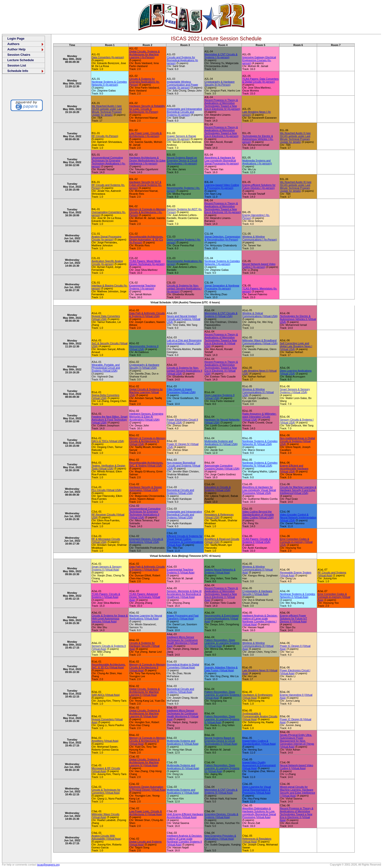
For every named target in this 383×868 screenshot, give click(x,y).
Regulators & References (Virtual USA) (219, 516)
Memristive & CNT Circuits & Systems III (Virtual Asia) (221, 791)
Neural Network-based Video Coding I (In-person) (259, 265)
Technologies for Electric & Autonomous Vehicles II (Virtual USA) (298, 319)
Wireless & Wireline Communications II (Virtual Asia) (258, 570)
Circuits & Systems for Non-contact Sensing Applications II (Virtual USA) (185, 371)
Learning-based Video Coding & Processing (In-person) (222, 186)
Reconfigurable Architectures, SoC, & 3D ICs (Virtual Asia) (109, 666)
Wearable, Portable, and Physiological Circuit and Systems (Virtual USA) (106, 368)
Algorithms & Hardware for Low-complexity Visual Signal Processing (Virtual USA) (259, 490)
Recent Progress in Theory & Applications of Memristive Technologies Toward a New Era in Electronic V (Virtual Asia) (221, 594)
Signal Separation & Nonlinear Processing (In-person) (222, 287)
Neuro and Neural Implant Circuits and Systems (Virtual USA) (184, 319)
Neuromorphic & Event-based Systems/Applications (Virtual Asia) (222, 618)
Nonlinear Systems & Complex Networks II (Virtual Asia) (298, 595)
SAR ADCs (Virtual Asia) (106, 695)
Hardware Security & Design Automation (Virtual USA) (146, 489)
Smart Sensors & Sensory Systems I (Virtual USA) (295, 391)
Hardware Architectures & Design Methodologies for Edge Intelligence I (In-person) (147, 160)
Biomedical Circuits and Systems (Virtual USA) (180, 491)
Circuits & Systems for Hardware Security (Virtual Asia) (144, 646)
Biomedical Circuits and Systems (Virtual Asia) (180, 690)
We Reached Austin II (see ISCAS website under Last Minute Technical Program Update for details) (295, 137)
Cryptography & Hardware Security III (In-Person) (219, 83)
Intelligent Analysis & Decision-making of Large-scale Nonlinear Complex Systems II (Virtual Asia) (185, 840)
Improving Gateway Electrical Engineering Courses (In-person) (259, 60)
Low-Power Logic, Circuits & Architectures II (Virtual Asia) (146, 813)
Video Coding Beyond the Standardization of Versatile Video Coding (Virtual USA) (258, 514)
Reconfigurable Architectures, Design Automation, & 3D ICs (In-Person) (146, 240)
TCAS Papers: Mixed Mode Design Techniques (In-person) (147, 263)
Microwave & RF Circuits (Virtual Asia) (106, 770)
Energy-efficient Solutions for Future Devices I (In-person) (259, 186)
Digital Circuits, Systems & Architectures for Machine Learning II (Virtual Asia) (144, 692)
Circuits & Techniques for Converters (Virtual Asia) (106, 791)
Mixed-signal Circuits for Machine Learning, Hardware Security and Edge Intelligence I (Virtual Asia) (298, 791)
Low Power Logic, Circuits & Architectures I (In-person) (145, 135)
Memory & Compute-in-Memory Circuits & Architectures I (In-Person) (147, 212)
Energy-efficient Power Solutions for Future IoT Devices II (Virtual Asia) (293, 618)
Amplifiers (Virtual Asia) (105, 741)
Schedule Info (26, 71)
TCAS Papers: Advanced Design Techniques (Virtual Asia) (145, 597)
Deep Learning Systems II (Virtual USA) (219, 397)
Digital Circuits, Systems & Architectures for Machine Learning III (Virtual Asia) (144, 713)
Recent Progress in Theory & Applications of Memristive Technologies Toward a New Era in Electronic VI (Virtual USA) (221, 368)
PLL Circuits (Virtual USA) (106, 490)
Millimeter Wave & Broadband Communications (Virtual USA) (260, 342)
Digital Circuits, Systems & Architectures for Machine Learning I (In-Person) (144, 54)
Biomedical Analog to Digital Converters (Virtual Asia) (183, 666)
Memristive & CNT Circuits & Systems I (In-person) (221, 56)
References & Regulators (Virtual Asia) (257, 840)
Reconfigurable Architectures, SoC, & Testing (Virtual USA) (146, 464)
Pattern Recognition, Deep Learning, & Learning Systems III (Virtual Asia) (222, 643)
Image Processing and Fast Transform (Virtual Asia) (183, 617)
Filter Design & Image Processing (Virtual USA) (181, 391)
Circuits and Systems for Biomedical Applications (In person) (182, 60)
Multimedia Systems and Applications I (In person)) (257, 162)
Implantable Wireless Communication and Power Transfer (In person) (182, 85)
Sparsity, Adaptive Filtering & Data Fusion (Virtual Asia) (221, 669)
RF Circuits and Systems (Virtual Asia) (332, 574)
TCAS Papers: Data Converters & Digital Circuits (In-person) (261, 80)
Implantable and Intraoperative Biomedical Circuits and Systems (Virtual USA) (184, 514)
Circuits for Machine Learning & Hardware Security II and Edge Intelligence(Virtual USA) (298, 490)
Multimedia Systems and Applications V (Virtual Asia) (183, 791)
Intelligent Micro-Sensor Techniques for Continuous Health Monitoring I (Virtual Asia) (182, 641)
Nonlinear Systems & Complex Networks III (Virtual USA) (260, 443)
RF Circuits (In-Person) (105, 136)
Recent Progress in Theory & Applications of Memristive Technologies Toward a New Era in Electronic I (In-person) (221, 132)
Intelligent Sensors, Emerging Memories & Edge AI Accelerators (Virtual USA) (146, 417)
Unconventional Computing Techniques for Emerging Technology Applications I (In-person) (109, 162)
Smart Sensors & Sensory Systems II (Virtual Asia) (107, 568)
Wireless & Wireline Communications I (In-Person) (260, 238)
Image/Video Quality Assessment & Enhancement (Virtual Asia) (259, 765)
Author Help (26, 49)
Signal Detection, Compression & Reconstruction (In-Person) (222, 238)
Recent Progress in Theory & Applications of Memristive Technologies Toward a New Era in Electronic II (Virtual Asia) (297, 814)
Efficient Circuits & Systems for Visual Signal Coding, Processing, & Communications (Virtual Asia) (185, 540)
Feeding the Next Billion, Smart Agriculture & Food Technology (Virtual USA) (110, 420)
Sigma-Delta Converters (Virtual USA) (106, 397)
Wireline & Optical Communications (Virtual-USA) (260, 315)
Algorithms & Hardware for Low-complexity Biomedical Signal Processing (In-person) (222, 160)
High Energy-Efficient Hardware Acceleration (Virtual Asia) (185, 816)
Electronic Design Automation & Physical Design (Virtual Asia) (147, 788)
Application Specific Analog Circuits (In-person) (107, 263)
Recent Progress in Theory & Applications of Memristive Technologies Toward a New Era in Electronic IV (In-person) (222, 104)
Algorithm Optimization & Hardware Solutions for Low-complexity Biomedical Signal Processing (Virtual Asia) (259, 813)
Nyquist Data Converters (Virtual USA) (106, 318)
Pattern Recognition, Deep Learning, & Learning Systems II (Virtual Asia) (222, 719)
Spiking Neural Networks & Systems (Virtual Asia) (220, 571)
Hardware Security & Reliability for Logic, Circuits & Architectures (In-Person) (147, 109)
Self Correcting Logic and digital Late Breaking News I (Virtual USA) (296, 346)
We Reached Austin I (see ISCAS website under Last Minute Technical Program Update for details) (107, 110)
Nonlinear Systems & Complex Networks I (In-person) (222, 263)
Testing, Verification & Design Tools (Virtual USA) (108, 467)
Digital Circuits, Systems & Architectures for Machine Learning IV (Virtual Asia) (144, 762)
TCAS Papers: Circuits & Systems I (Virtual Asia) (106, 595)
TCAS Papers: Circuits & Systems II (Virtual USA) (257, 540)
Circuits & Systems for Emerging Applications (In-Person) (144, 82)
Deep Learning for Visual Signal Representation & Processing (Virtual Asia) (257, 790)
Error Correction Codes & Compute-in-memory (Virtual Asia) (334, 597)
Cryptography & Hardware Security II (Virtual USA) (144, 366)
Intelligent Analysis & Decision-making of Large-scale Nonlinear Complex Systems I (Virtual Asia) (260, 620)
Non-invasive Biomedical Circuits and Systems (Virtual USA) (184, 466)
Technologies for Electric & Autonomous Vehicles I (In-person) (258, 139)
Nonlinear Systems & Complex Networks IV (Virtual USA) (260, 464)
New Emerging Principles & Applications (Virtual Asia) (220, 837)
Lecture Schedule (21, 60)
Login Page (16, 39)
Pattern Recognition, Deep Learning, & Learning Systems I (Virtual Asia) (223, 695)
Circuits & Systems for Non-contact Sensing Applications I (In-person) (184, 288)
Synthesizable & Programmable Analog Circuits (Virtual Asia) (260, 716)
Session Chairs (19, 55)
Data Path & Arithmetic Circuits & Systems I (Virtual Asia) (147, 568)
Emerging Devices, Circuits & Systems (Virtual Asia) (221, 816)
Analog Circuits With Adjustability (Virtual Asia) (106, 837)
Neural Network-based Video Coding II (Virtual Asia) (297, 767)
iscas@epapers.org (48, 865)
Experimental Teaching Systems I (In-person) (142, 287)
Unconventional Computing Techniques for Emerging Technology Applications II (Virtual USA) (145, 513)
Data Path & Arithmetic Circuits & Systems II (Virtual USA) (147, 315)
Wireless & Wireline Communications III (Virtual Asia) (258, 646)
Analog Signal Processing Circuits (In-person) (106, 238)
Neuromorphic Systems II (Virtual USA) (144, 348)
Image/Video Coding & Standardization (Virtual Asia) (259, 742)
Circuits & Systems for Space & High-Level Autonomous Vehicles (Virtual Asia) (110, 618)
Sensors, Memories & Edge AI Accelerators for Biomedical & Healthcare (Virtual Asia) (184, 594)
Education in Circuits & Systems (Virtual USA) (218, 489)
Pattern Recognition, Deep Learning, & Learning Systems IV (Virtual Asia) (222, 768)
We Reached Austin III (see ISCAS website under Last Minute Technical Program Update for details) (296, 186)
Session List (17, 65)
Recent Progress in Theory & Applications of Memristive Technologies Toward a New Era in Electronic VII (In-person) (223, 208)
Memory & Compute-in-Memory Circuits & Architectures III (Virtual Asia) (147, 741)
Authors (26, 44)
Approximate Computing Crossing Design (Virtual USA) (222, 467)
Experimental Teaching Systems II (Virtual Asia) (181, 571)
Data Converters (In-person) (108, 57)
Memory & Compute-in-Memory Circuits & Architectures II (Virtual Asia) (147, 667)
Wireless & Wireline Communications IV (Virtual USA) (258, 392)
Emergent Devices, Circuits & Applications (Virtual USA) (146, 540)
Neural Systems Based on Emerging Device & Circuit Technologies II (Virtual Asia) (221, 741)
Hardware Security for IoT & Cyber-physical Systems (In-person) (145, 185)
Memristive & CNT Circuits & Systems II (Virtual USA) (221, 315)
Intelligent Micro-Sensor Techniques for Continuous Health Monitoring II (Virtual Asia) (183, 715)
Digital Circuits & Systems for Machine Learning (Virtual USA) (146, 392)
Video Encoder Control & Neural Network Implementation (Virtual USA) (298, 517)
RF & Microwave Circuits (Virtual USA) (106, 540)
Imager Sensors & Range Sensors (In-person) (181, 137)
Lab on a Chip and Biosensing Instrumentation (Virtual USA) (184, 342)
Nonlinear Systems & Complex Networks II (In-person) (109, 83)
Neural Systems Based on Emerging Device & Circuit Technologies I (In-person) (182, 160)
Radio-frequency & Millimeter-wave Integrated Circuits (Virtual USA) (259, 417)
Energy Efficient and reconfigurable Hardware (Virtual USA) (294, 468)
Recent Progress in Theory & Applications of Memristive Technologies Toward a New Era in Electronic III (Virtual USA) (221, 340)
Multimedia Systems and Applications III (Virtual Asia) (183, 767)
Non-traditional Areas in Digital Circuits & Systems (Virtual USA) (297, 441)
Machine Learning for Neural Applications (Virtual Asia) (146, 617)
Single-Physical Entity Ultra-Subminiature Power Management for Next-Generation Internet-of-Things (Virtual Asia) (297, 741)
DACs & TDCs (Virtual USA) (108, 441)
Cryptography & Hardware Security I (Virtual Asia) (257, 593)
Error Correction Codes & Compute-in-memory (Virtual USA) (296, 542)
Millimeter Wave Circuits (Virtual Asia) (106, 816)
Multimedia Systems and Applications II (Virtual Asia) (183, 742)
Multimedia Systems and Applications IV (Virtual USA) (221, 443)
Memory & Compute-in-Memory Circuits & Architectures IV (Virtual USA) (147, 441)
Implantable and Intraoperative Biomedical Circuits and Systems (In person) (184, 112)
